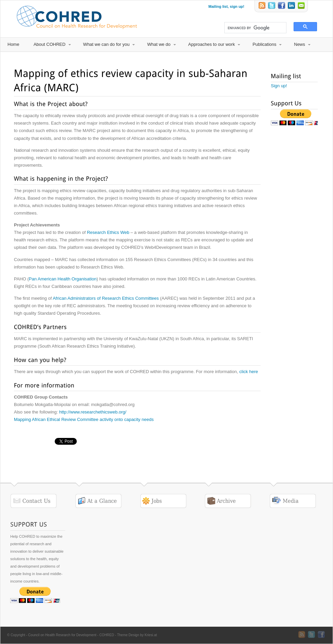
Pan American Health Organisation (63, 279)
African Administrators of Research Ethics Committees (106, 298)
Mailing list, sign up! (226, 6)
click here (249, 372)
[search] (252, 28)
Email (302, 6)
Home (13, 44)
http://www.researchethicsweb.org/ (93, 412)
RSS (262, 6)
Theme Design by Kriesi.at (137, 635)
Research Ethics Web (108, 232)
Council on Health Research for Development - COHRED (71, 635)
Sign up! (279, 86)
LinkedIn (292, 6)
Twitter (272, 6)
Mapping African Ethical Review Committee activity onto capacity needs (84, 419)
